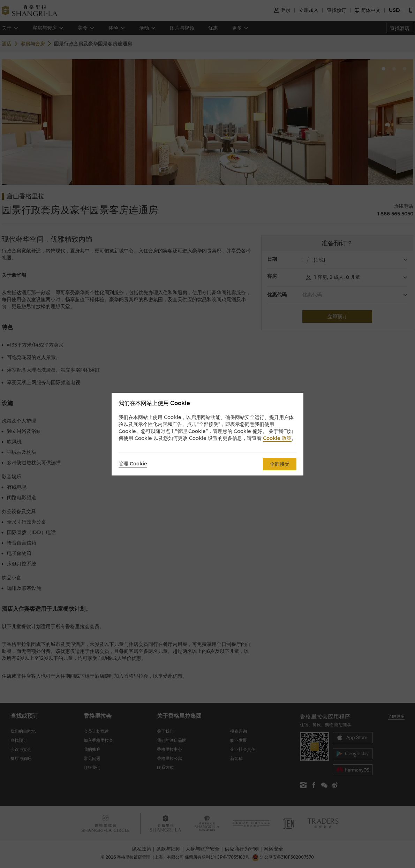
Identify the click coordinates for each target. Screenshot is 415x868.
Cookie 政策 (277, 438)
